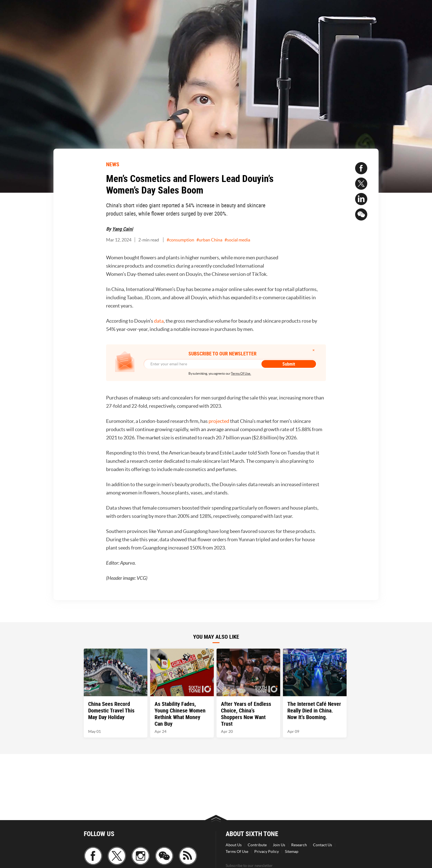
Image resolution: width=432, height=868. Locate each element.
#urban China (209, 240)
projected (219, 421)
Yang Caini (123, 229)
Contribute (257, 845)
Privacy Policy (267, 851)
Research (299, 845)
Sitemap (292, 851)
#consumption (180, 240)
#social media (237, 240)
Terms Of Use (237, 851)
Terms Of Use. (241, 373)
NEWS (113, 164)
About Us (234, 845)
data (159, 321)
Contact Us (322, 845)
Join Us (279, 845)
